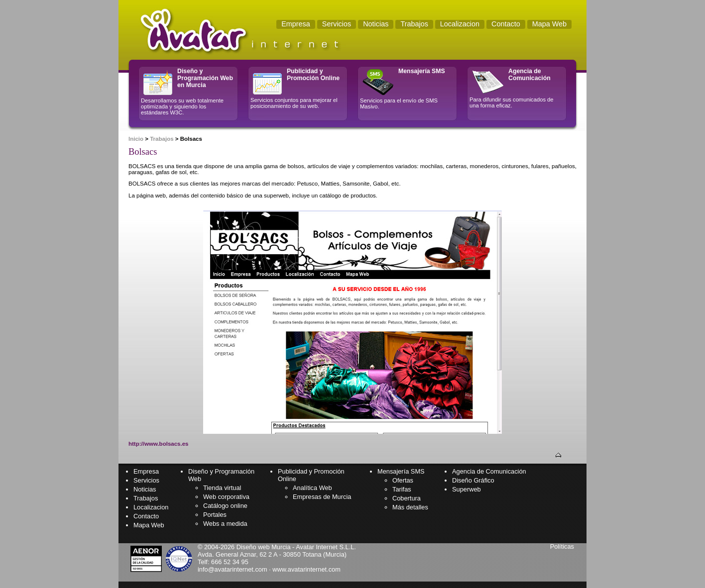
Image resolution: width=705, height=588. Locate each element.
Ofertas (403, 480)
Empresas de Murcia (322, 497)
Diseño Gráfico (473, 480)
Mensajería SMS (401, 471)
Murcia (335, 554)
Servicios (146, 480)
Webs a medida (225, 524)
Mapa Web (149, 525)
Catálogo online (225, 506)
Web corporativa (226, 497)
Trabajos (162, 139)
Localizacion (151, 507)
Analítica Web (312, 488)
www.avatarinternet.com (306, 569)
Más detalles (410, 507)
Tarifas (402, 489)
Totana (312, 554)
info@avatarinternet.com (233, 569)
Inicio (136, 139)
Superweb (467, 489)
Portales (215, 515)
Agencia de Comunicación (489, 471)
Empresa (146, 471)
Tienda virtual (222, 488)
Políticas (562, 546)
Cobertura (407, 498)
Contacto (146, 516)
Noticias (145, 489)
